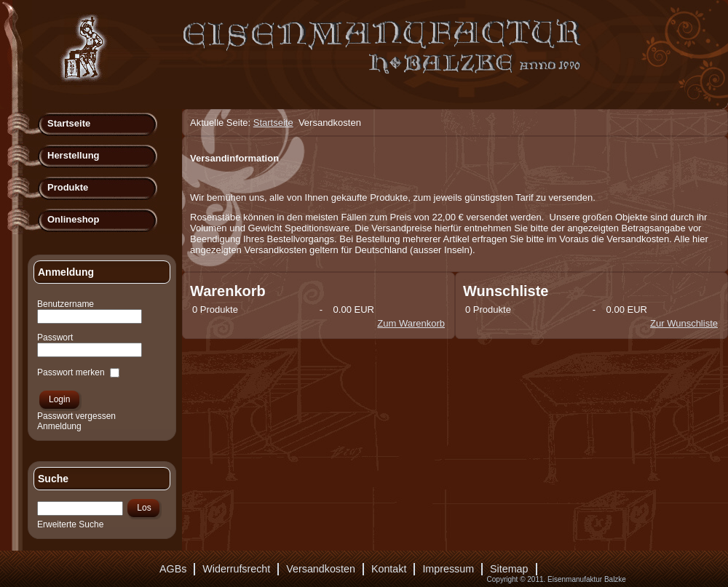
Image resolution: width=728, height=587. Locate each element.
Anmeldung (59, 426)
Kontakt (389, 569)
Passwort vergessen (76, 416)
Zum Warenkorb (411, 323)
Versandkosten (321, 569)
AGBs (173, 569)
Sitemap (509, 569)
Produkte (68, 187)
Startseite (69, 123)
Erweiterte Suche (70, 524)
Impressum (448, 569)
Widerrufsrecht (236, 569)
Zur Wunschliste (684, 323)
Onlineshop (74, 219)
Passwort (55, 338)
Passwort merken (71, 372)
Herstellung (74, 155)
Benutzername (66, 304)
